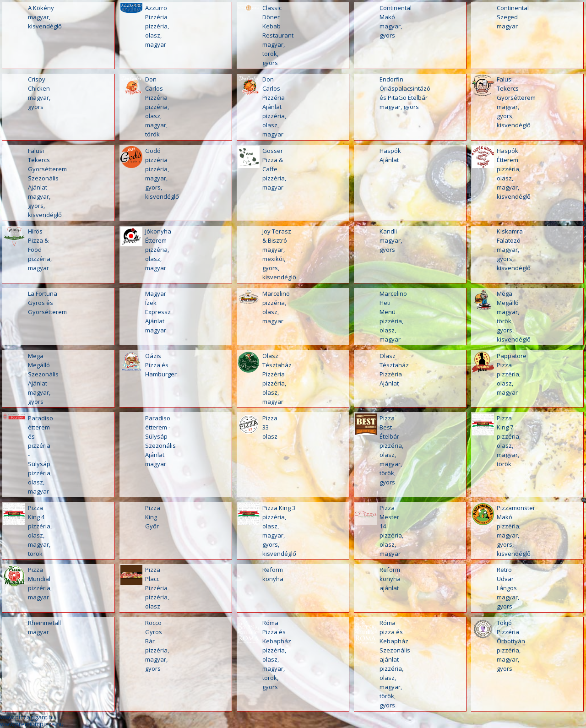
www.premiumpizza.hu (32, 724)
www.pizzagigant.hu (28, 717)
